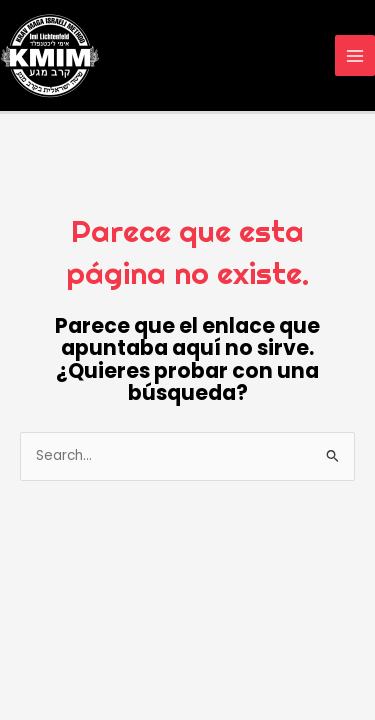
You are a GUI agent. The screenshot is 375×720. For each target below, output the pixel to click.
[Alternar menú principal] (355, 55)
